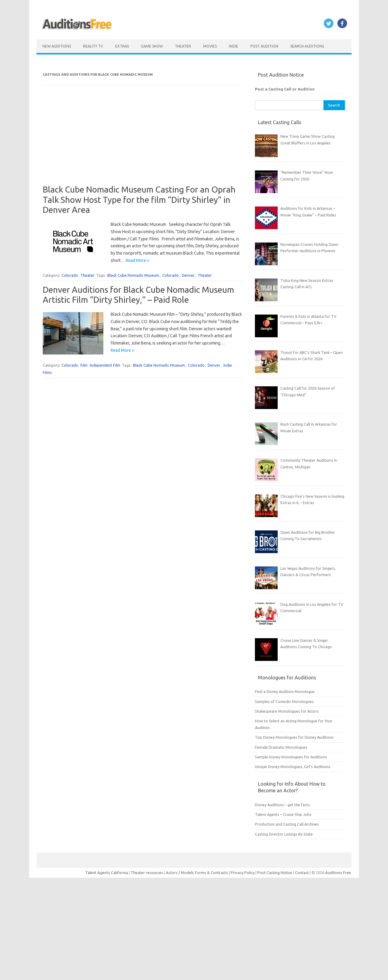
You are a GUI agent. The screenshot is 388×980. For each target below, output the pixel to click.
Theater (183, 46)
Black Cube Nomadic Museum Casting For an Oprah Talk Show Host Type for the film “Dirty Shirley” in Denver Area (139, 200)
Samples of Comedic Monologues (284, 701)
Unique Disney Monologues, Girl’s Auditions (293, 767)
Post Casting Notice (275, 873)
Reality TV (93, 46)
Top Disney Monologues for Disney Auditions (294, 737)
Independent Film (105, 365)
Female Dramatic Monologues (281, 747)
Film (84, 365)
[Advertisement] (142, 142)
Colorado (70, 275)
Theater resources (147, 873)
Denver (188, 275)
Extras (122, 46)
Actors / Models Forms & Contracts (197, 873)
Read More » (137, 260)
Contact (302, 873)
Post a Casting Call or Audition (285, 89)
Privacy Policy (243, 873)
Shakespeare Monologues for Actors (287, 711)
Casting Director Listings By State (284, 834)
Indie (234, 46)
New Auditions (57, 46)
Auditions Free (338, 873)
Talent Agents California (107, 873)
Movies (210, 46)
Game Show (152, 46)
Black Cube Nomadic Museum (133, 275)
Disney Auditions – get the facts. (283, 805)
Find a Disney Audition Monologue (285, 691)
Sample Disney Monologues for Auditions (291, 757)
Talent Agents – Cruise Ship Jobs (283, 814)
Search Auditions (307, 46)
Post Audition (264, 46)
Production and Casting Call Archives (287, 824)
